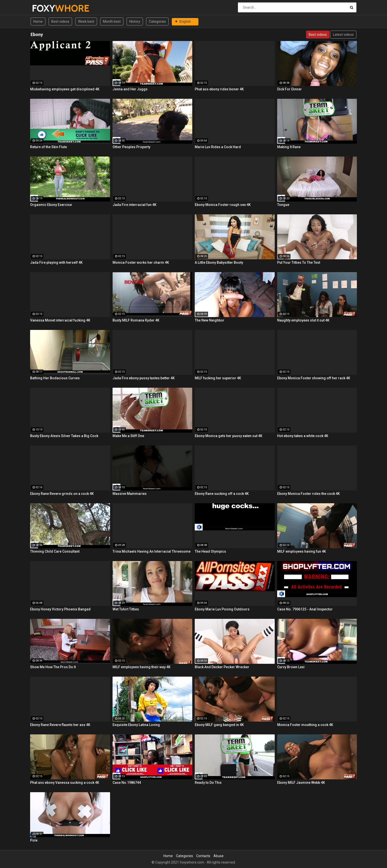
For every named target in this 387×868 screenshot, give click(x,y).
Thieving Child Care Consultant (55, 551)
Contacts (203, 856)
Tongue (283, 205)
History (135, 21)
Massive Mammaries (130, 494)
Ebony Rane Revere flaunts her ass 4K (60, 725)
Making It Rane (289, 147)
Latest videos (343, 35)
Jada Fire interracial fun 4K (135, 205)
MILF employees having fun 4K (302, 551)
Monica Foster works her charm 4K (141, 262)
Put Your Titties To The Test (299, 262)
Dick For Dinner (290, 89)
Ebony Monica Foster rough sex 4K (223, 205)
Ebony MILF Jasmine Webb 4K (301, 783)
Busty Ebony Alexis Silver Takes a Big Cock (64, 436)
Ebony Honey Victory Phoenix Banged (60, 609)
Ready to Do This (208, 783)
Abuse (219, 856)
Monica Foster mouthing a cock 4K (305, 725)
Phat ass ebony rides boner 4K (219, 89)
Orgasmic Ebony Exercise (51, 205)
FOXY (45, 8)
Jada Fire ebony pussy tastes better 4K (144, 378)
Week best (86, 21)
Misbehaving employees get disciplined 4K (65, 89)
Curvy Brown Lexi (291, 667)
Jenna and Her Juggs (130, 89)
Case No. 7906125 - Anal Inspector (305, 609)
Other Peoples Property (131, 147)
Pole (34, 840)
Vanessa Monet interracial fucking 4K (60, 320)
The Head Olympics (210, 551)
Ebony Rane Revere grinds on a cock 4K (62, 494)
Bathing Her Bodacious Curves (55, 378)
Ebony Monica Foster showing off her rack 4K (314, 378)
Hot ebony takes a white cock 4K (303, 436)
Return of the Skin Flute (48, 147)
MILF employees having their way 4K (142, 667)
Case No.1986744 (127, 783)
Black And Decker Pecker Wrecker (222, 667)
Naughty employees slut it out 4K (303, 320)
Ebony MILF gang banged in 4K (219, 725)
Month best (112, 21)
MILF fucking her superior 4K (218, 378)
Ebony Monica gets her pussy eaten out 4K (229, 436)
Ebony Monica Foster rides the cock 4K (309, 494)
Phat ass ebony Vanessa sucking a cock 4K (65, 783)
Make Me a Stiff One (128, 436)
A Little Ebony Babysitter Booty (219, 262)
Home (38, 21)
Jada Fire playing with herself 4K (56, 262)
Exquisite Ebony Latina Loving (136, 725)
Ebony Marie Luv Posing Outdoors (222, 609)
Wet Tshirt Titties (126, 609)
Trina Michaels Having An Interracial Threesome (152, 551)
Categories (157, 21)
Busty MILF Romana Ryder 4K (136, 320)
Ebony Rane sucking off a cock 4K (222, 494)
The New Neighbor (210, 320)
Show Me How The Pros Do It (53, 667)
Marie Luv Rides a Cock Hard (218, 147)
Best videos (60, 21)
